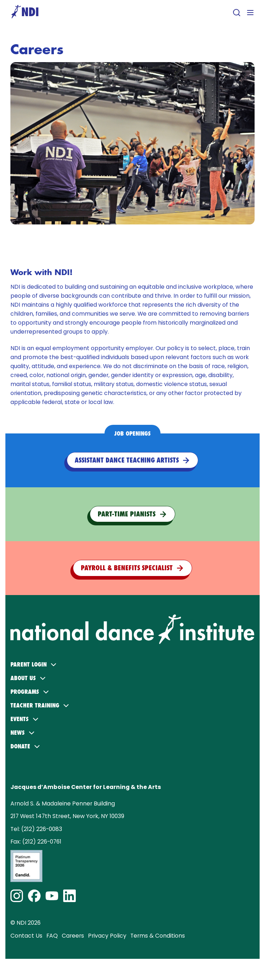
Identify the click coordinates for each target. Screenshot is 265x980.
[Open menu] (250, 13)
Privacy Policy (107, 936)
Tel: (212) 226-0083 (36, 829)
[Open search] (237, 13)
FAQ (52, 936)
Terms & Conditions (158, 936)
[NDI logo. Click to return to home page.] (132, 618)
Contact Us (26, 936)
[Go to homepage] (25, 12)
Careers (73, 936)
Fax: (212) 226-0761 (36, 842)
